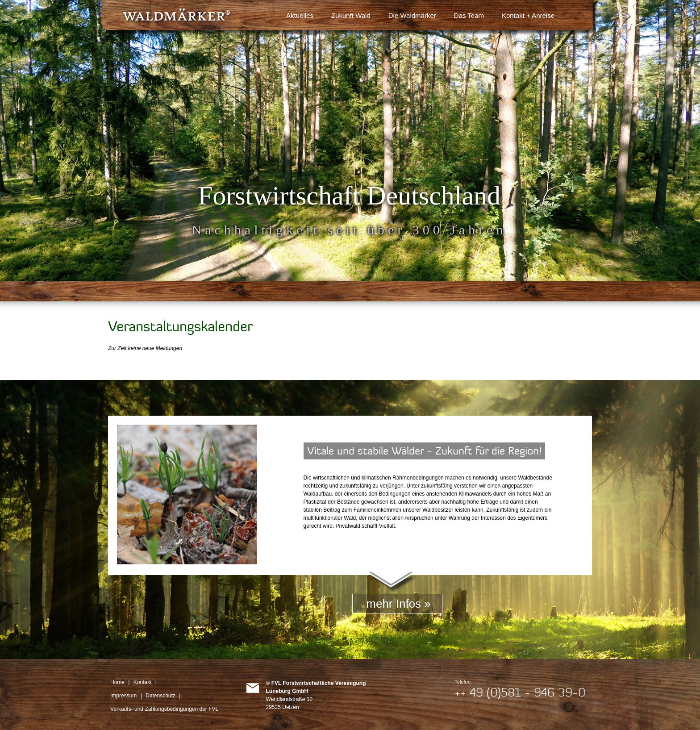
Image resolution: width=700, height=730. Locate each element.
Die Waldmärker (412, 15)
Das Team (469, 15)
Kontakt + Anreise (528, 15)
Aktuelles (300, 15)
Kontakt (143, 682)
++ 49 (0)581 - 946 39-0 (520, 692)
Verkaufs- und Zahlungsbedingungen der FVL (164, 709)
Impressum (123, 696)
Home (117, 682)
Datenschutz (160, 696)
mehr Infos (394, 604)
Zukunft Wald (351, 15)
